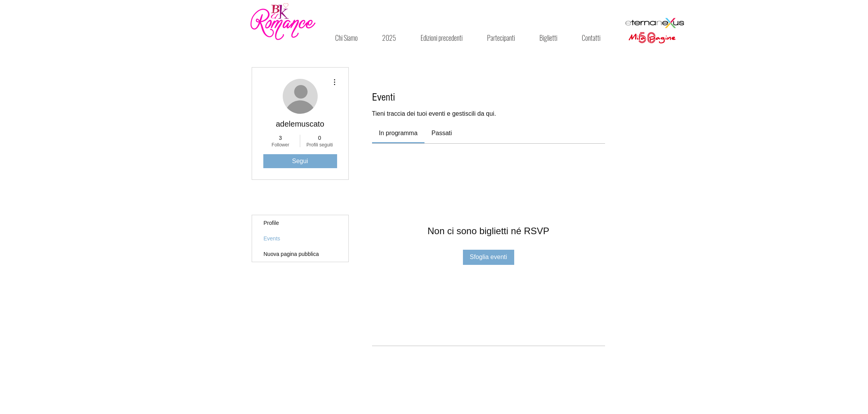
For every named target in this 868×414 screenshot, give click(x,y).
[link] (398, 133)
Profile (271, 223)
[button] (442, 38)
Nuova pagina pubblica (291, 254)
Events (272, 238)
